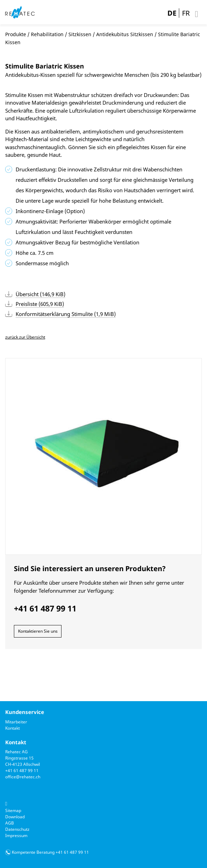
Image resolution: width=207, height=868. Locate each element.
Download (15, 817)
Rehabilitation (47, 34)
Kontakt (13, 728)
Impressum (16, 835)
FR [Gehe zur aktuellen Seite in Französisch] (186, 13)
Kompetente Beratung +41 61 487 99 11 (50, 852)
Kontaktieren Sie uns (38, 631)
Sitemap (13, 810)
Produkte (16, 34)
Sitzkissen (80, 34)
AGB (10, 823)
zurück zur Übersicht (25, 337)
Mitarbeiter (16, 722)
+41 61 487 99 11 (22, 770)
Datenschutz (17, 829)
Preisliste (40, 304)
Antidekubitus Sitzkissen (125, 34)
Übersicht (40, 294)
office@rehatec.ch (23, 777)
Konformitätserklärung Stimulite (66, 314)
